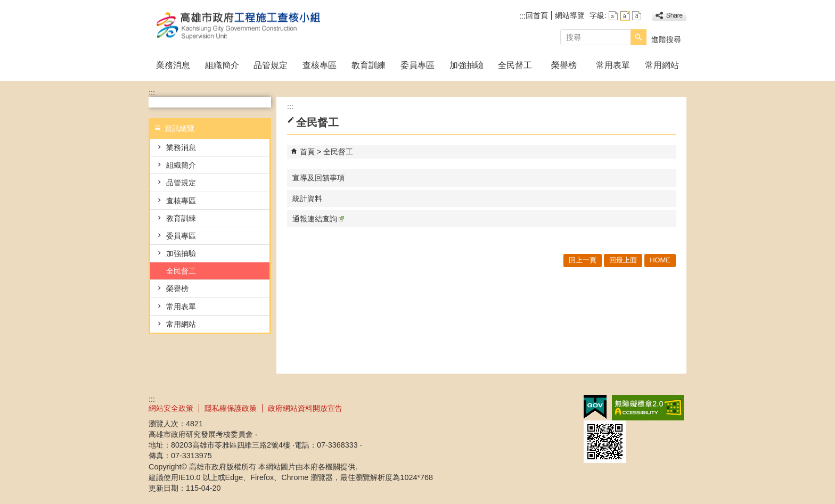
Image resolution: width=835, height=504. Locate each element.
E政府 (595, 407)
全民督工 (515, 65)
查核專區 (320, 65)
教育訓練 (369, 65)
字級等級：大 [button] (637, 16)
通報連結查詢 (318, 219)
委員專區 (418, 65)
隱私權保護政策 (231, 408)
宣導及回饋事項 (318, 178)
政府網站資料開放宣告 (305, 408)
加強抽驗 (466, 65)
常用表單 (613, 65)
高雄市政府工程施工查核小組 (239, 26)
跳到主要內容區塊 (6, 6)
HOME (660, 260)
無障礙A (648, 408)
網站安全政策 (171, 408)
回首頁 (537, 15)
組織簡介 (222, 65)
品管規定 (271, 65)
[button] (638, 37)
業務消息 (173, 65)
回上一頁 (583, 260)
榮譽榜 (564, 65)
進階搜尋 (666, 39)
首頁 (307, 152)
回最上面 (623, 260)
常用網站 (662, 65)
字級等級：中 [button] (625, 16)
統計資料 (307, 199)
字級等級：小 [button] (613, 16)
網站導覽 (570, 15)
